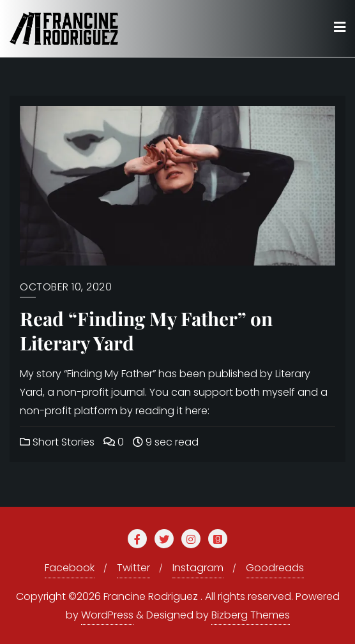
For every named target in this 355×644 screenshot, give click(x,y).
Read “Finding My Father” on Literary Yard (146, 331)
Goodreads (275, 568)
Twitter (133, 568)
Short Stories (57, 442)
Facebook (70, 568)
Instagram (198, 568)
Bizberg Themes (251, 615)
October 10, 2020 (66, 287)
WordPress (107, 615)
